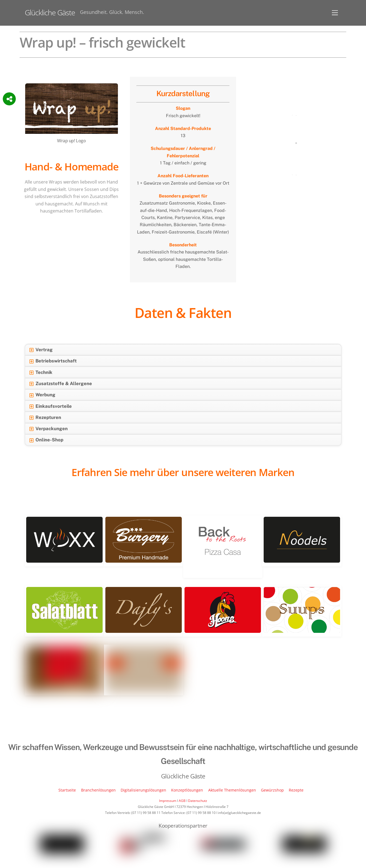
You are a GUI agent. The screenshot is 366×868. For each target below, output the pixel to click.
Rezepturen (45, 418)
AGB (182, 801)
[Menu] (335, 13)
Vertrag (41, 350)
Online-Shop (46, 440)
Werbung (42, 395)
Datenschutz (198, 801)
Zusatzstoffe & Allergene (61, 384)
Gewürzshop (272, 790)
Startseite (67, 790)
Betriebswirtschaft (53, 361)
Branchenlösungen (98, 790)
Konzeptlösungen (187, 790)
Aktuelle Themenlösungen (232, 790)
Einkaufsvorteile (50, 406)
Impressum (168, 801)
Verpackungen (48, 429)
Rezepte (296, 790)
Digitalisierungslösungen (143, 790)
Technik (41, 373)
